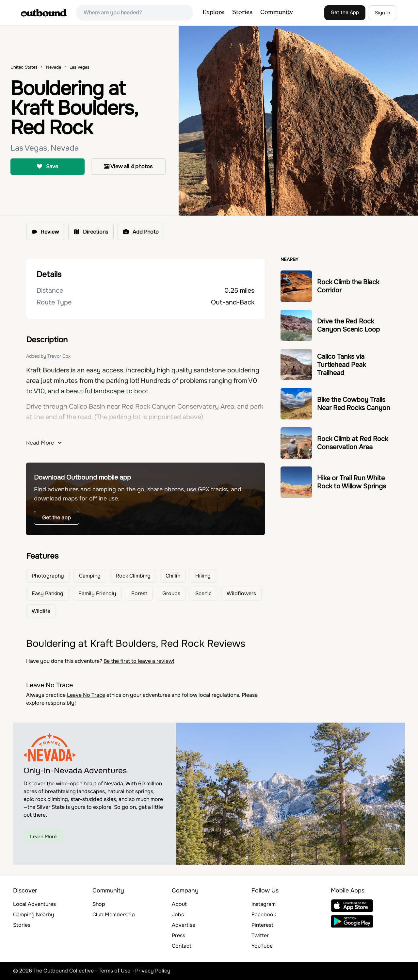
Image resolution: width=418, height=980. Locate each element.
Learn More (43, 837)
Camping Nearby (34, 915)
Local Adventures (34, 904)
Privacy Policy (153, 971)
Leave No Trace (86, 695)
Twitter (260, 935)
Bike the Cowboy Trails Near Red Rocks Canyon (354, 404)
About (179, 904)
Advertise (184, 925)
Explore (213, 12)
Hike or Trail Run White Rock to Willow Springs (352, 482)
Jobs (178, 915)
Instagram (264, 904)
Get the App (345, 12)
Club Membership (114, 915)
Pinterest (262, 925)
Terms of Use (114, 971)
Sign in (383, 13)
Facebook (264, 915)
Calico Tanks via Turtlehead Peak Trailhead (341, 365)
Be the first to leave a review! (139, 661)
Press (178, 935)
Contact (182, 946)
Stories (242, 12)
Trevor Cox (59, 356)
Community (277, 12)
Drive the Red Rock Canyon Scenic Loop (348, 325)
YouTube (262, 946)
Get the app (56, 518)
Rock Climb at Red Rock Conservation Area (353, 443)
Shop (99, 904)
